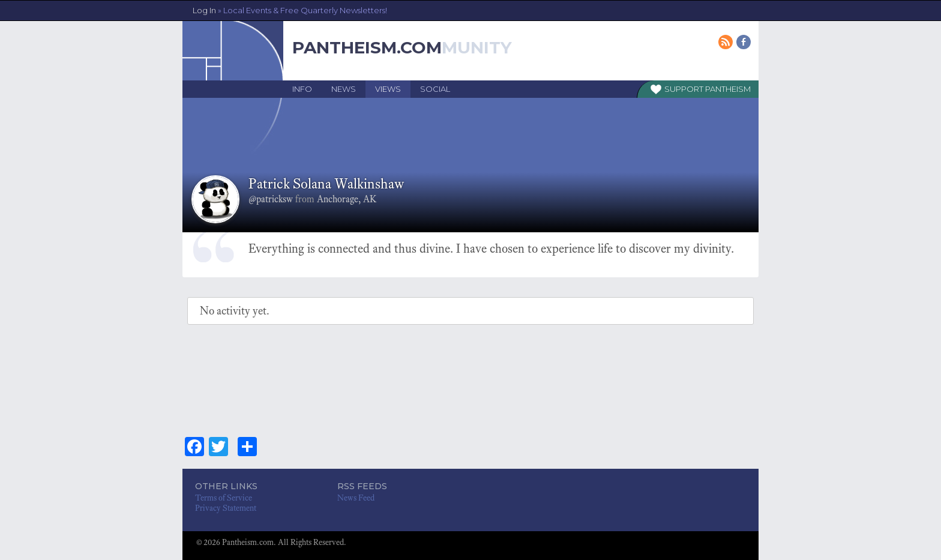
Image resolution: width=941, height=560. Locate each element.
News (344, 89)
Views (388, 89)
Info (302, 89)
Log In (290, 10)
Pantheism (728, 89)
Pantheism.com (367, 47)
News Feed (356, 498)
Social (435, 89)
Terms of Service (224, 498)
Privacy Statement (226, 508)
